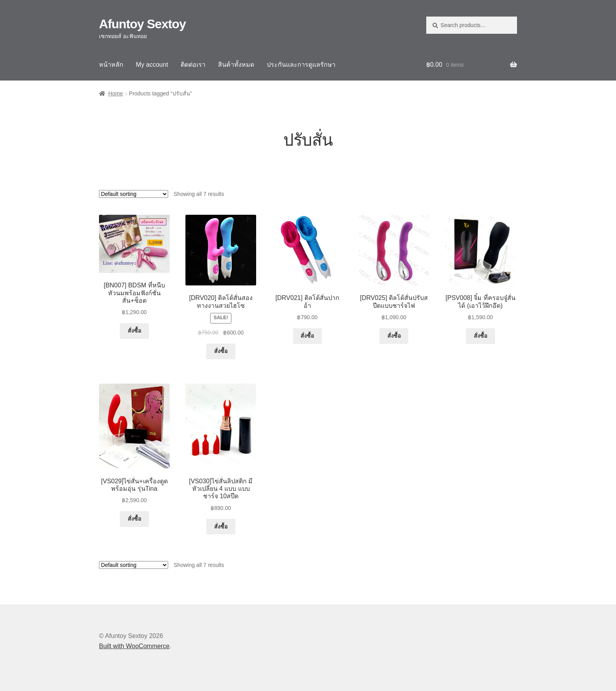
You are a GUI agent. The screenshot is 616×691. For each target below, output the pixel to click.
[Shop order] (134, 194)
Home (116, 93)
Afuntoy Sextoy (142, 24)
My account (152, 65)
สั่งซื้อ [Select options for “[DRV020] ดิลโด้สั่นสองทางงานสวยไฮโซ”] (221, 351)
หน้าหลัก (111, 65)
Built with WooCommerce (134, 646)
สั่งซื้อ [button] (134, 331)
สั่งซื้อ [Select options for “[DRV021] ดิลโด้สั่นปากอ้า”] (307, 336)
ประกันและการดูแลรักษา (301, 65)
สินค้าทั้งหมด (236, 65)
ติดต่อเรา (193, 65)
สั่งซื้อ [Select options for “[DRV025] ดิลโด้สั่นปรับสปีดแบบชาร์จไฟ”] (394, 336)
